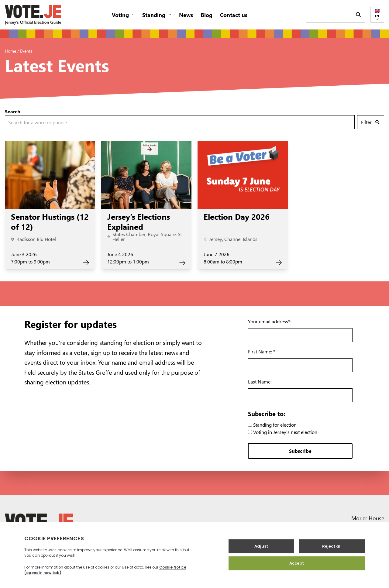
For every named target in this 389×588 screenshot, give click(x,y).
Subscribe (300, 451)
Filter (370, 122)
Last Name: (260, 382)
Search (13, 111)
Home (10, 51)
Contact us (234, 15)
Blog (207, 15)
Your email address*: (270, 321)
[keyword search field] (329, 14)
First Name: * (262, 351)
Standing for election (272, 425)
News (186, 15)
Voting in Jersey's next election (283, 432)
